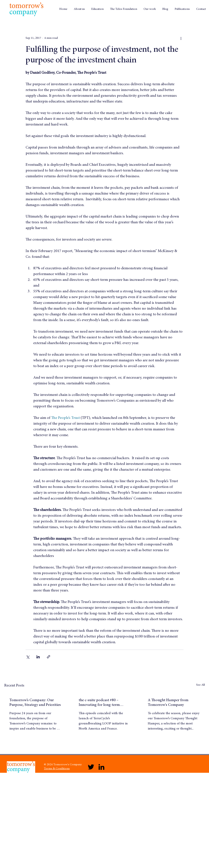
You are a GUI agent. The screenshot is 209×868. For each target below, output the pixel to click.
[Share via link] (49, 657)
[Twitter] (91, 767)
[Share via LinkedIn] (38, 657)
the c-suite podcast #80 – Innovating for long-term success (99, 703)
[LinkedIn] (101, 767)
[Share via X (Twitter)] (28, 657)
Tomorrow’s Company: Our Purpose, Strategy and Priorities (35, 703)
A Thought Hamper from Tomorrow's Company (168, 703)
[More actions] (181, 38)
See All (200, 685)
